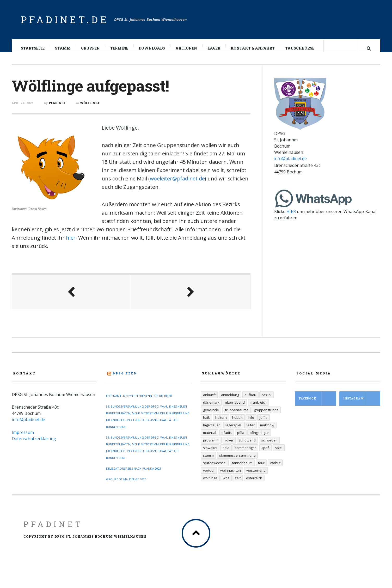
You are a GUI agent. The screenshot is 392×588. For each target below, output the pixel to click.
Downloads (152, 48)
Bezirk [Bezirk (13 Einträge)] (267, 400)
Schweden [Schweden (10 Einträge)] (269, 445)
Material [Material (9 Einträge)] (210, 438)
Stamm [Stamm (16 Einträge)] (208, 460)
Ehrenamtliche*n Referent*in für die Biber (139, 401)
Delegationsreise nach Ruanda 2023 (134, 474)
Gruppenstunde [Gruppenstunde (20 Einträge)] (266, 415)
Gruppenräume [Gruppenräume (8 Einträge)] (236, 415)
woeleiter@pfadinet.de (177, 184)
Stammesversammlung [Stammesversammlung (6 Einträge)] (237, 460)
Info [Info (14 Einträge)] (251, 423)
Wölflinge (90, 108)
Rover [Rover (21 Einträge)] (229, 445)
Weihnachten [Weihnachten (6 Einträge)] (231, 476)
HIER (291, 217)
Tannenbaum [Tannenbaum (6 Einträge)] (242, 468)
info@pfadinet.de (290, 164)
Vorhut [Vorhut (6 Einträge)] (275, 468)
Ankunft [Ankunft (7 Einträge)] (209, 400)
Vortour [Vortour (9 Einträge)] (209, 476)
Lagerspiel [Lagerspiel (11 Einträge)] (233, 430)
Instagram (362, 404)
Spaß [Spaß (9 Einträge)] (265, 453)
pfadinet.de (65, 20)
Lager (214, 48)
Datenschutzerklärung (34, 444)
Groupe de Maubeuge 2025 (126, 484)
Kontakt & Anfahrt (253, 48)
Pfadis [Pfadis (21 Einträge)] (227, 438)
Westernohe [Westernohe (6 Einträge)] (256, 476)
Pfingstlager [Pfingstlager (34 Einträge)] (259, 438)
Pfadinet (53, 529)
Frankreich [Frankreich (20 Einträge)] (258, 408)
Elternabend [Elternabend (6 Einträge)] (235, 408)
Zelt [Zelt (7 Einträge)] (238, 483)
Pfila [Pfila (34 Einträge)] (241, 438)
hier (71, 243)
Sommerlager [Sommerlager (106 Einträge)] (245, 453)
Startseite (33, 48)
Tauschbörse (300, 48)
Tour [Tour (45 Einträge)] (261, 468)
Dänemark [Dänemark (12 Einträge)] (211, 408)
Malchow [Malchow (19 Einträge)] (267, 430)
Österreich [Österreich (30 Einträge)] (254, 483)
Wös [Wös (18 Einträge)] (226, 483)
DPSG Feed (125, 378)
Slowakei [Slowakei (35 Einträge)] (210, 453)
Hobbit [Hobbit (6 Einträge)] (237, 423)
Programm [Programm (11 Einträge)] (211, 445)
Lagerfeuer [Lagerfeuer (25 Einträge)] (212, 430)
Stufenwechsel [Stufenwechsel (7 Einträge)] (215, 468)
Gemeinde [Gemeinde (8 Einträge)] (211, 415)
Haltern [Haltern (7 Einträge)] (221, 423)
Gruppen (91, 48)
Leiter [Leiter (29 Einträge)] (251, 430)
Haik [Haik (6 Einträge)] (206, 423)
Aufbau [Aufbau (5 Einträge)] (250, 400)
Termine (120, 48)
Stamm (63, 48)
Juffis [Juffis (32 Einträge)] (264, 423)
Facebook (317, 404)
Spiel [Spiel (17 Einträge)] (279, 453)
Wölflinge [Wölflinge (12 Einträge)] (210, 483)
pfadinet (57, 108)
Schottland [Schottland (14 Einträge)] (247, 445)
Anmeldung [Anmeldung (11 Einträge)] (230, 400)
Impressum (23, 438)
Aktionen (186, 48)
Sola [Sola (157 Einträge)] (226, 453)
